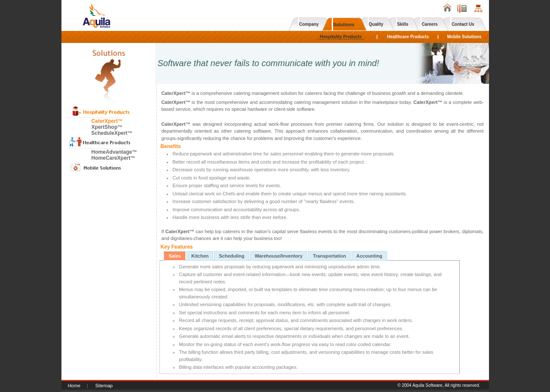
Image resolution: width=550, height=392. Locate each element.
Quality (376, 24)
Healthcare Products (408, 37)
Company (309, 24)
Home (74, 386)
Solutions (344, 24)
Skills (403, 24)
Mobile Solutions (464, 37)
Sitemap (104, 386)
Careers (429, 24)
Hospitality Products (341, 37)
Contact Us (463, 24)
